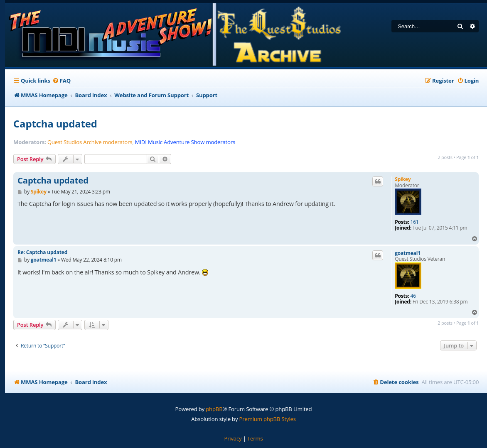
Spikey (403, 179)
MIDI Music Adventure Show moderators (185, 142)
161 (415, 222)
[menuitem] (61, 81)
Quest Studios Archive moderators (90, 142)
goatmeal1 (408, 253)
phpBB (214, 409)
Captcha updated (55, 124)
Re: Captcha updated (42, 252)
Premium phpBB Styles (268, 419)
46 (413, 296)
